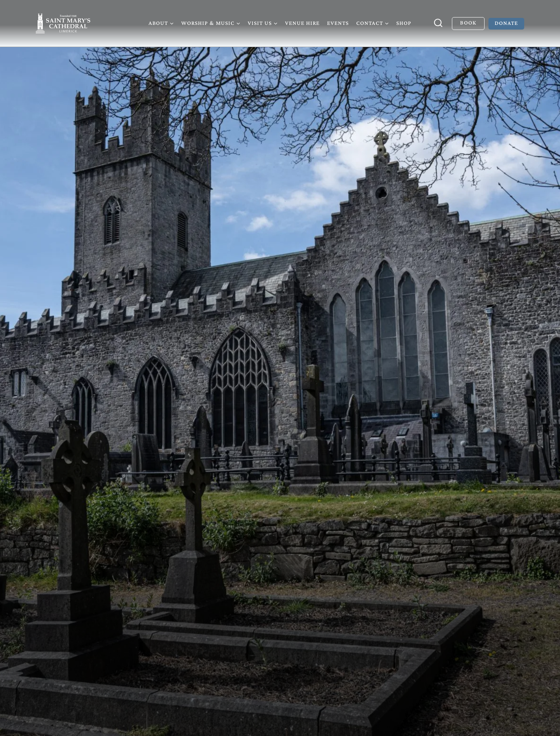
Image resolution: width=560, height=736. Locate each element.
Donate (506, 23)
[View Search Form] (438, 23)
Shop (404, 23)
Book (468, 23)
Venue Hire (302, 23)
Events (338, 23)
